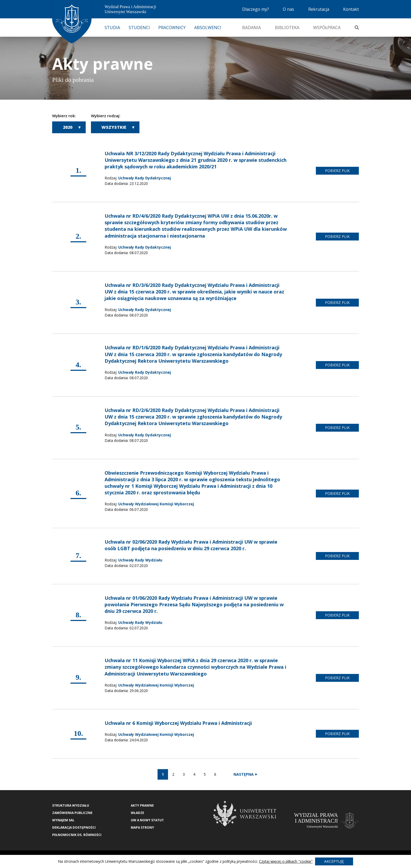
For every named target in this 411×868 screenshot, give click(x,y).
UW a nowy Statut (147, 820)
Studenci (139, 28)
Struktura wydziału (71, 805)
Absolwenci (208, 28)
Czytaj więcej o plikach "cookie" (286, 861)
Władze (137, 813)
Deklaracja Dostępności (74, 827)
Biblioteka (287, 28)
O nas (288, 9)
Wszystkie (114, 127)
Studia (112, 28)
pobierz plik (337, 171)
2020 (68, 127)
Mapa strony (142, 827)
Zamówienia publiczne (72, 813)
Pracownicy (172, 28)
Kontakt (351, 9)
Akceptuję (334, 861)
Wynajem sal (63, 820)
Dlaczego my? (256, 9)
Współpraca (327, 28)
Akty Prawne (142, 805)
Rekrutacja (319, 9)
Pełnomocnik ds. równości (77, 835)
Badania (252, 28)
